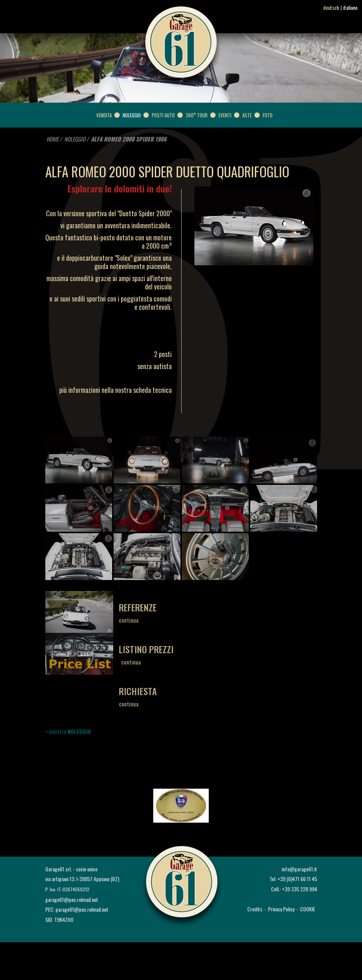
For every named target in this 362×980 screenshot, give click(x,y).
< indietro (68, 731)
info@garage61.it (299, 869)
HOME (52, 139)
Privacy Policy (281, 909)
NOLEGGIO (132, 115)
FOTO (268, 115)
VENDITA (104, 115)
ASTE (247, 115)
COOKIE (308, 909)
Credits (255, 909)
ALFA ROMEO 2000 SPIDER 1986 (129, 139)
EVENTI (225, 115)
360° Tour (197, 115)
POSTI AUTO (163, 115)
